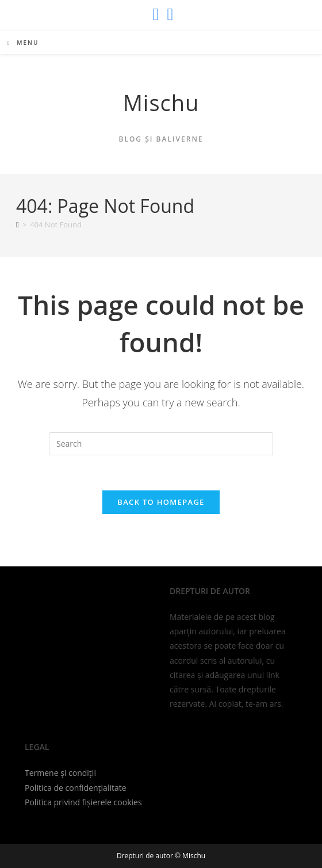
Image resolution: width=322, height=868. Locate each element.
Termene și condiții (60, 773)
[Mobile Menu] (23, 43)
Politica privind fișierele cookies (83, 802)
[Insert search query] (161, 444)
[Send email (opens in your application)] (168, 14)
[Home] (18, 224)
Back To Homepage (161, 502)
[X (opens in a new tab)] (156, 14)
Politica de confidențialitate (76, 788)
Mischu (161, 102)
